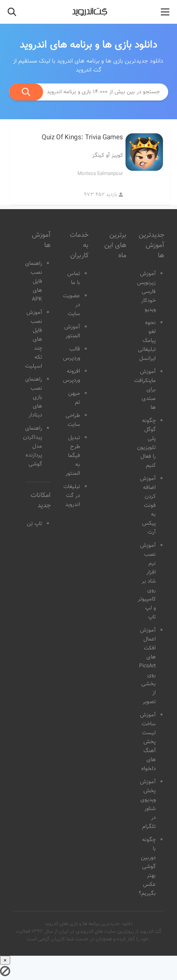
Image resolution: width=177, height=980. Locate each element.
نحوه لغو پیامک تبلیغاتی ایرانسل (147, 341)
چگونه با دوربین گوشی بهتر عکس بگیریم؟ (147, 867)
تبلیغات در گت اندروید (72, 496)
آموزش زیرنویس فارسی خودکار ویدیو (146, 292)
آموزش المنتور (72, 332)
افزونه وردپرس (71, 376)
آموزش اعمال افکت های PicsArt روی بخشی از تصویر (147, 666)
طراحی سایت (73, 420)
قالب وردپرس (71, 354)
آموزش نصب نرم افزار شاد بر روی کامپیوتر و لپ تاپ (147, 581)
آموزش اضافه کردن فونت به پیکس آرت (148, 506)
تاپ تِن (34, 524)
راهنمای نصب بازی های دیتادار (34, 397)
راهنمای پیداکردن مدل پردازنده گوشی (33, 446)
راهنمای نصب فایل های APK (34, 282)
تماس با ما (74, 278)
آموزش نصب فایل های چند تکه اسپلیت (34, 339)
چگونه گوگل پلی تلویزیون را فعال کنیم (146, 443)
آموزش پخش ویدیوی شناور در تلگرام (148, 804)
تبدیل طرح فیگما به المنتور (73, 456)
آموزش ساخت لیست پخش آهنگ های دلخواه (148, 742)
